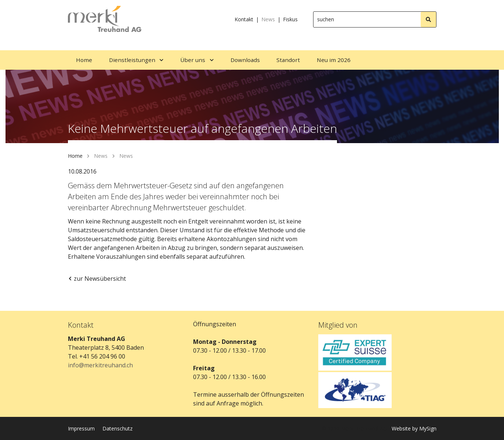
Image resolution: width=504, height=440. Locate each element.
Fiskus (290, 19)
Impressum (81, 428)
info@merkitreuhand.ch (100, 365)
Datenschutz (117, 428)
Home (75, 156)
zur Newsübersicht (97, 279)
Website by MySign (414, 428)
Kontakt (244, 19)
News (268, 19)
